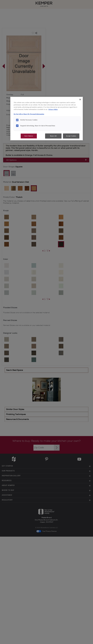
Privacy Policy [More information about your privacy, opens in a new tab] (53, 109)
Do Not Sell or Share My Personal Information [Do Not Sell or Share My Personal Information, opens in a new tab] (29, 114)
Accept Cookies (71, 136)
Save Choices (29, 136)
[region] (47, 119)
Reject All (53, 136)
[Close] (80, 99)
